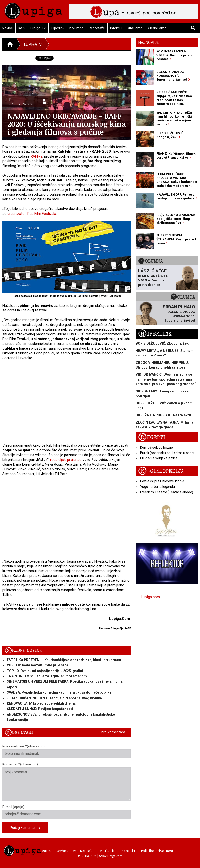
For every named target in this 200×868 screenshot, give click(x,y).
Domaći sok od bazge (156, 448)
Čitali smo (135, 28)
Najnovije (148, 42)
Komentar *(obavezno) (67, 781)
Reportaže (97, 28)
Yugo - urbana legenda (157, 487)
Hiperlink (58, 28)
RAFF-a (37, 156)
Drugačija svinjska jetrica (159, 458)
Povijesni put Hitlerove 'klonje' (162, 481)
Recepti (152, 437)
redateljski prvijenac (66, 460)
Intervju (116, 28)
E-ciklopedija (161, 471)
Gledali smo (157, 28)
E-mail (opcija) (67, 812)
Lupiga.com (150, 597)
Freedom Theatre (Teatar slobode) (167, 492)
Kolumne (76, 28)
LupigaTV (33, 44)
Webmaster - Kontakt (75, 851)
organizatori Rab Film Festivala (32, 214)
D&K (21, 28)
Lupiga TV (38, 28)
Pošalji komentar (25, 828)
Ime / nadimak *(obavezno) (67, 751)
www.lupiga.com (111, 856)
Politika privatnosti (158, 851)
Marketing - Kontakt (117, 851)
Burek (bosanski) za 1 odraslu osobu (168, 453)
